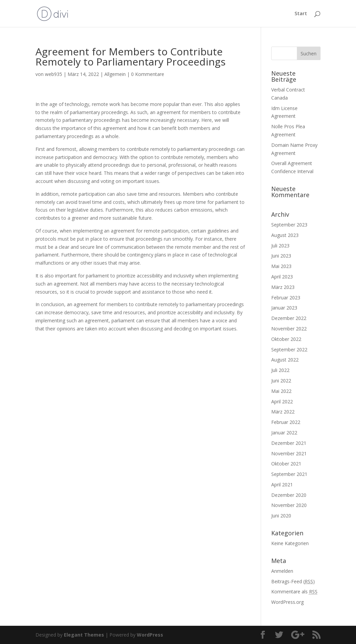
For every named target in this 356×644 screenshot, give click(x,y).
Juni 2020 (281, 516)
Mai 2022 (281, 391)
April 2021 (282, 485)
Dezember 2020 (289, 495)
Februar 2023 (286, 298)
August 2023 (285, 235)
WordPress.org (287, 602)
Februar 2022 (286, 422)
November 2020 (289, 505)
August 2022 (285, 360)
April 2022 (282, 401)
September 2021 (289, 474)
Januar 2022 (284, 433)
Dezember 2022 (289, 318)
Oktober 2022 (286, 339)
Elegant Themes (84, 635)
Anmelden (282, 571)
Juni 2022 (281, 381)
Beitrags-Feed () (293, 581)
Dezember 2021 (289, 443)
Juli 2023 (280, 246)
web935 (54, 74)
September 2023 (289, 225)
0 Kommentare (148, 74)
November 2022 (289, 329)
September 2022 (289, 350)
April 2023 (282, 277)
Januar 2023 (284, 308)
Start (301, 14)
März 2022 (283, 412)
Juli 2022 (280, 370)
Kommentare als (294, 592)
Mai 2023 (281, 266)
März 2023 (283, 287)
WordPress (150, 635)
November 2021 (289, 453)
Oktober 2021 (286, 464)
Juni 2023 (281, 256)
